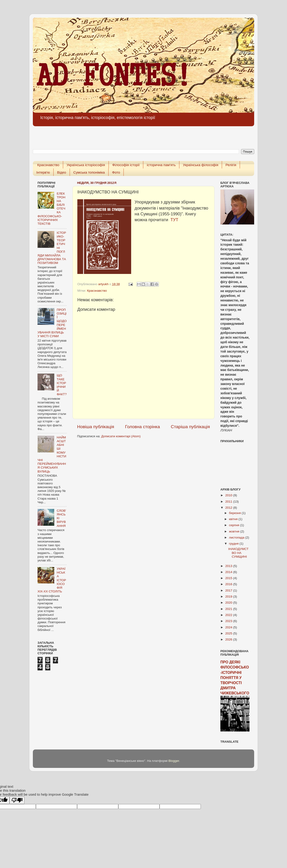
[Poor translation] (17, 800)
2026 (229, 639)
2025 (229, 633)
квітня (234, 519)
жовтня (235, 531)
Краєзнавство (48, 165)
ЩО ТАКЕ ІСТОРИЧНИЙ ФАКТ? (62, 385)
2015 (229, 578)
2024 (229, 627)
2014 (229, 572)
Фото (116, 172)
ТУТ (174, 220)
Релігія (231, 165)
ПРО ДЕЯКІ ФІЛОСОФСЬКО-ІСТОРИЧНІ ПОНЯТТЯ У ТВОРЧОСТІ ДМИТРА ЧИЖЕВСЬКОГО (235, 678)
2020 (229, 603)
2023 (229, 621)
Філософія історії (126, 165)
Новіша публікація (96, 427)
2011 (229, 502)
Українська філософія (201, 165)
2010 (229, 495)
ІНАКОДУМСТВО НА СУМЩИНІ (238, 553)
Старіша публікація (190, 427)
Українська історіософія (86, 165)
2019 (229, 597)
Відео (62, 172)
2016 (229, 584)
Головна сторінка (143, 427)
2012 (229, 508)
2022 (229, 615)
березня (235, 513)
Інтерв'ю (43, 172)
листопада (237, 537)
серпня (235, 525)
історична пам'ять (161, 165)
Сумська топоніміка (89, 172)
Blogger (174, 761)
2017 (229, 590)
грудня (234, 544)
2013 (229, 566)
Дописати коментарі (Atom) (121, 436)
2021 (229, 609)
